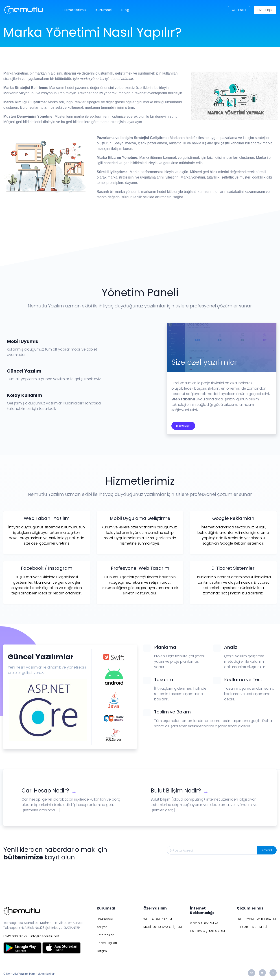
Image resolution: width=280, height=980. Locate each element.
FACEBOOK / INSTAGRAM (207, 931)
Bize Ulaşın (183, 426)
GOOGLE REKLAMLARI (205, 923)
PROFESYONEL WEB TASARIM (256, 919)
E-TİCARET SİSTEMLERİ (252, 927)
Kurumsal (104, 10)
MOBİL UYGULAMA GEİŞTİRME (163, 927)
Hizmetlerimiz (74, 10)
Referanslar (105, 935)
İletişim (102, 951)
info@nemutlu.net (45, 936)
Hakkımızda (105, 919)
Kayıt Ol (267, 850)
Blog (125, 10)
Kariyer (102, 927)
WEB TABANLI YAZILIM (158, 919)
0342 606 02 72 (15, 936)
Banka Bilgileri (107, 943)
